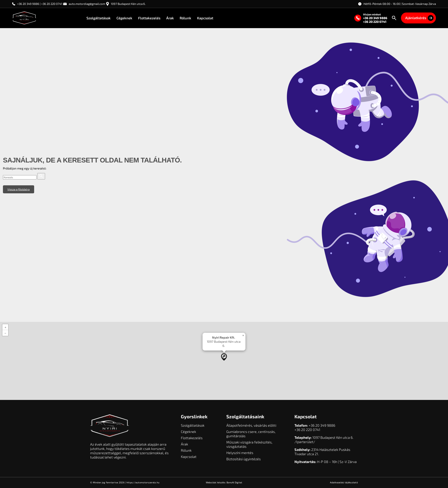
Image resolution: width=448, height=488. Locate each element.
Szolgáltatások (99, 18)
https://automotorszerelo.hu (143, 482)
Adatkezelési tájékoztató (344, 482)
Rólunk (185, 18)
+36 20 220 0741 (375, 22)
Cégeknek (124, 18)
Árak (170, 18)
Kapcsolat (205, 18)
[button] (224, 357)
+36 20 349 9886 (375, 18)
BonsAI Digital (234, 482)
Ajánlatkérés (419, 18)
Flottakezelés (149, 18)
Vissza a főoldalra (19, 189)
